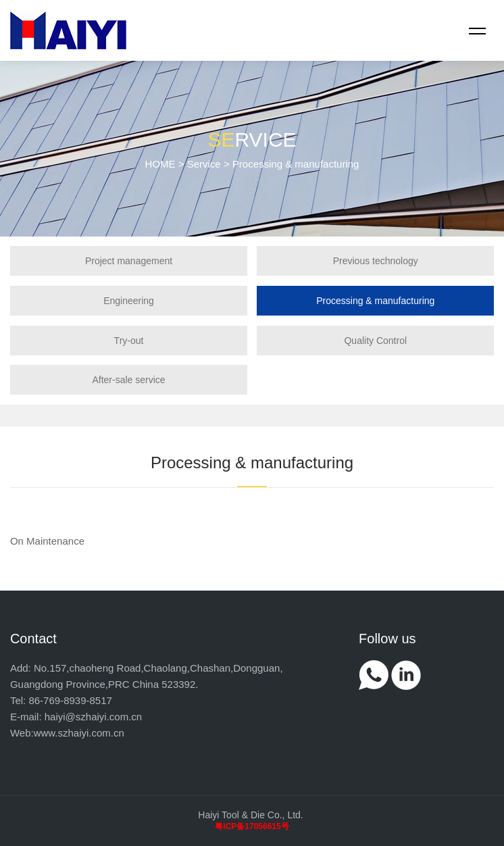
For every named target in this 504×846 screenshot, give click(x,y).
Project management (129, 261)
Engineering (129, 301)
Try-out (129, 341)
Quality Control (375, 341)
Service (204, 164)
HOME (160, 164)
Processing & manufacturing (375, 301)
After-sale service (128, 380)
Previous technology (376, 261)
